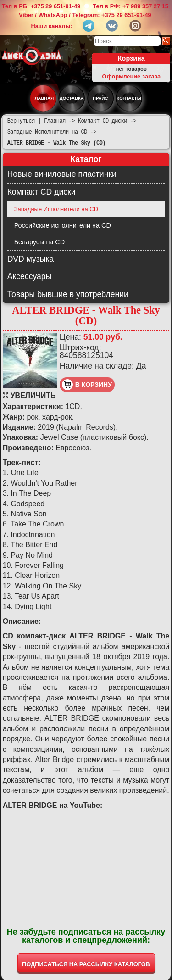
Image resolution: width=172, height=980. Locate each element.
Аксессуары (30, 276)
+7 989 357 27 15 (145, 6)
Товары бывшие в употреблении (68, 294)
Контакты (129, 98)
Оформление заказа (131, 76)
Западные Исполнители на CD (56, 209)
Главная (43, 98)
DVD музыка (31, 259)
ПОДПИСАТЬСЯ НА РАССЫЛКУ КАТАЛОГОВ (86, 964)
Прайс (100, 98)
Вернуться (21, 121)
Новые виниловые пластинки (62, 174)
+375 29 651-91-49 (56, 6)
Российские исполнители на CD (63, 225)
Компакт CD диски (42, 192)
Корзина (131, 58)
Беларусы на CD (40, 242)
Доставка (72, 98)
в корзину (87, 385)
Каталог (86, 159)
